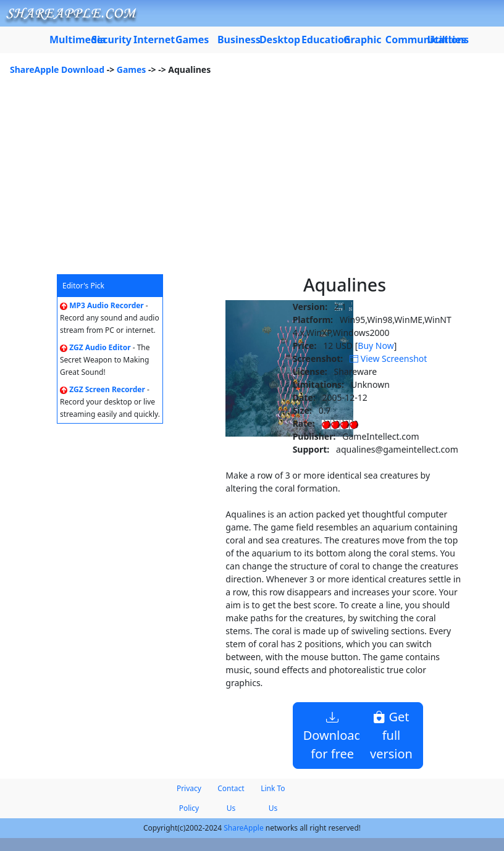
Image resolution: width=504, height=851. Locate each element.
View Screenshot (388, 358)
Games (132, 69)
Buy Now (376, 346)
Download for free (333, 735)
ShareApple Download (57, 69)
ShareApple (244, 828)
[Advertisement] (252, 182)
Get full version (391, 735)
